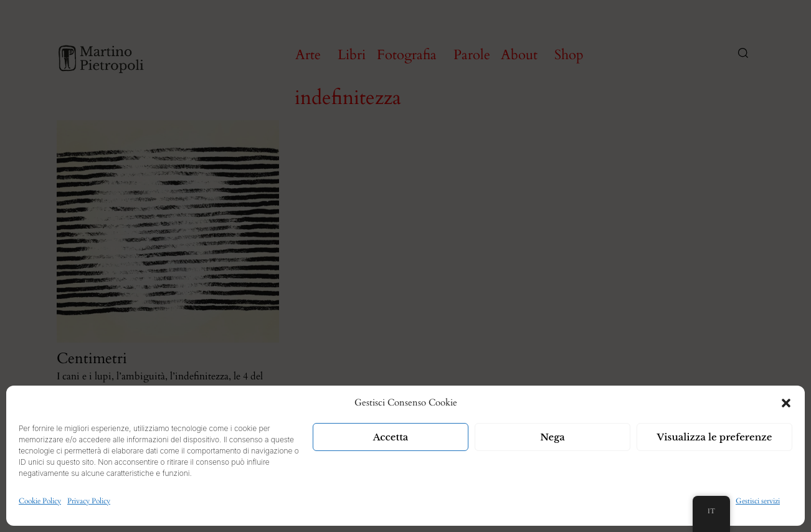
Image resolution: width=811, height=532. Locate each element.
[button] (786, 403)
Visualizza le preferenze (715, 437)
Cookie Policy (40, 501)
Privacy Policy (89, 501)
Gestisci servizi (758, 501)
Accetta (391, 437)
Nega (553, 437)
